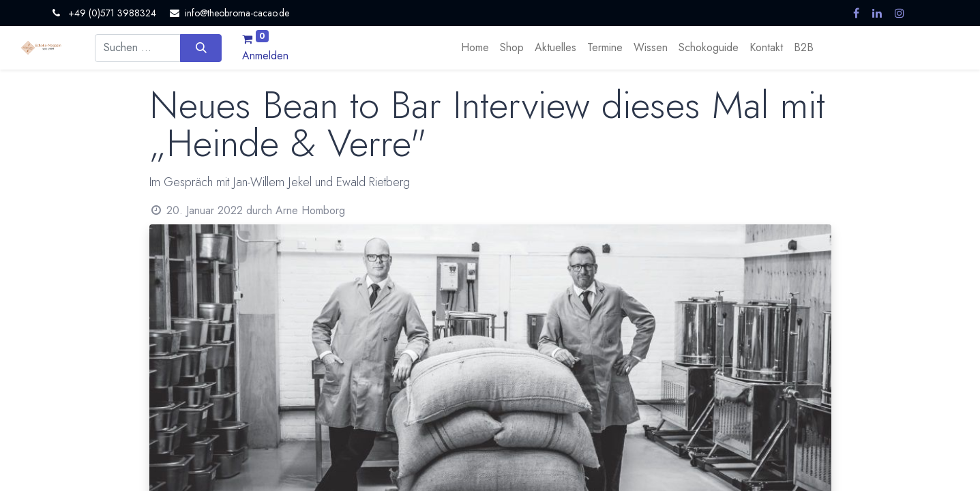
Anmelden (265, 56)
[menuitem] (475, 48)
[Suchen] (201, 48)
